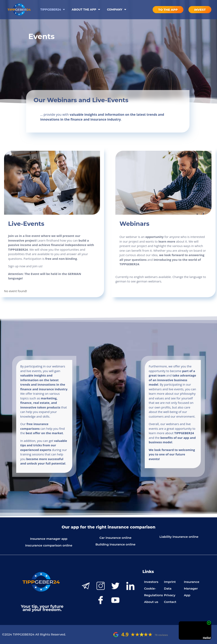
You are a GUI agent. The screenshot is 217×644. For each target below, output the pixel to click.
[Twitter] (115, 586)
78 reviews (161, 635)
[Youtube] (115, 600)
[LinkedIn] (130, 586)
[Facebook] (101, 600)
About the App (86, 10)
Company (117, 10)
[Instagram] (101, 586)
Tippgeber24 (53, 10)
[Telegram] (86, 586)
